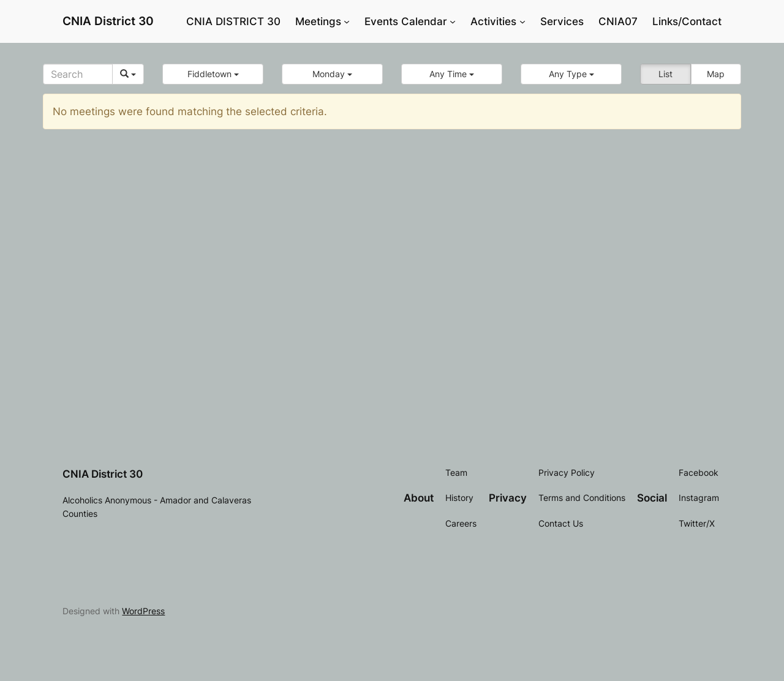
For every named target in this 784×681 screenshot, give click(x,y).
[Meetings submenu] (347, 21)
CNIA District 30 (108, 21)
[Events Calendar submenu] (453, 21)
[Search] (78, 74)
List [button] (665, 74)
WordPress (143, 611)
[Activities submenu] (522, 21)
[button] (213, 74)
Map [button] (716, 74)
